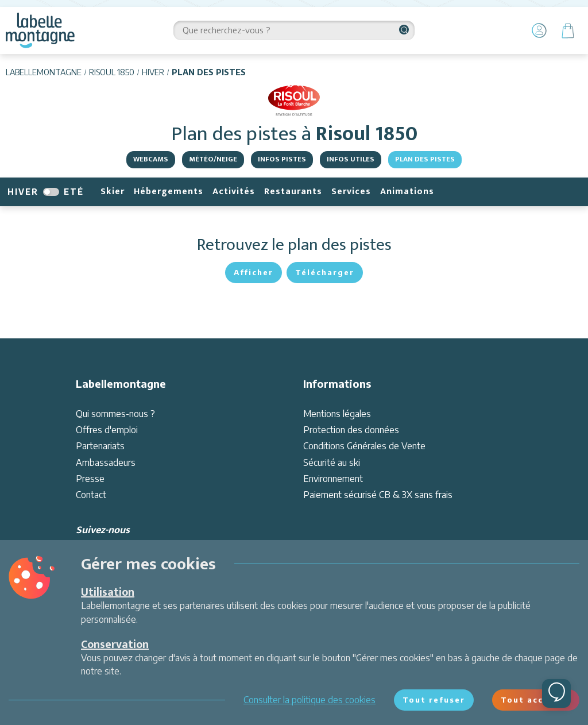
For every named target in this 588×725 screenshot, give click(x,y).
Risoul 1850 (112, 72)
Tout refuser (434, 700)
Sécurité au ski (332, 462)
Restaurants (293, 192)
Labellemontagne (44, 72)
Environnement (333, 479)
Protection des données (351, 430)
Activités (234, 192)
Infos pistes (282, 159)
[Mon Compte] (539, 30)
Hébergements (169, 192)
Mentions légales (337, 414)
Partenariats (100, 446)
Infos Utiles (351, 159)
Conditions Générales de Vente (364, 446)
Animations (407, 192)
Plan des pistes (425, 159)
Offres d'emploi (107, 430)
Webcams (151, 159)
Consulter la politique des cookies (310, 700)
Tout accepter (536, 700)
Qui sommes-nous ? (115, 414)
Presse (90, 479)
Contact (91, 495)
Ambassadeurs (106, 462)
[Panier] (568, 30)
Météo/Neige (213, 159)
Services (351, 192)
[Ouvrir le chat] (556, 693)
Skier (113, 192)
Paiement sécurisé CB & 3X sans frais (378, 495)
